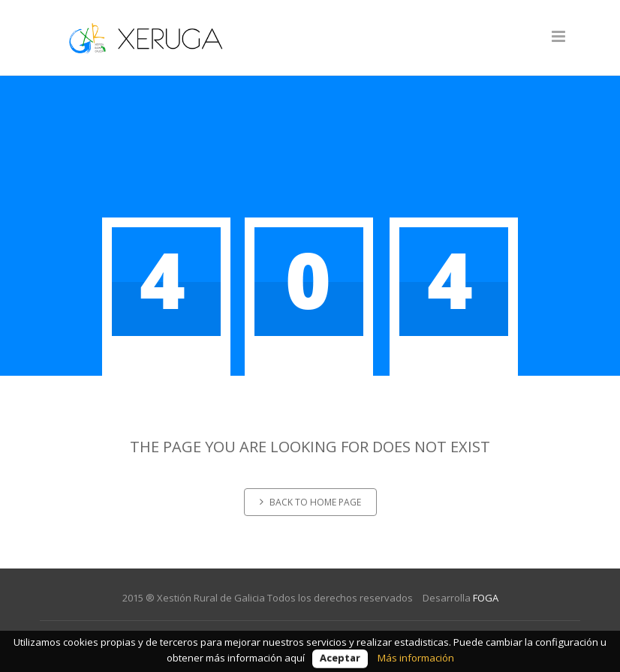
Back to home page (310, 502)
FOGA (486, 598)
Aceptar (340, 658)
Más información (416, 658)
